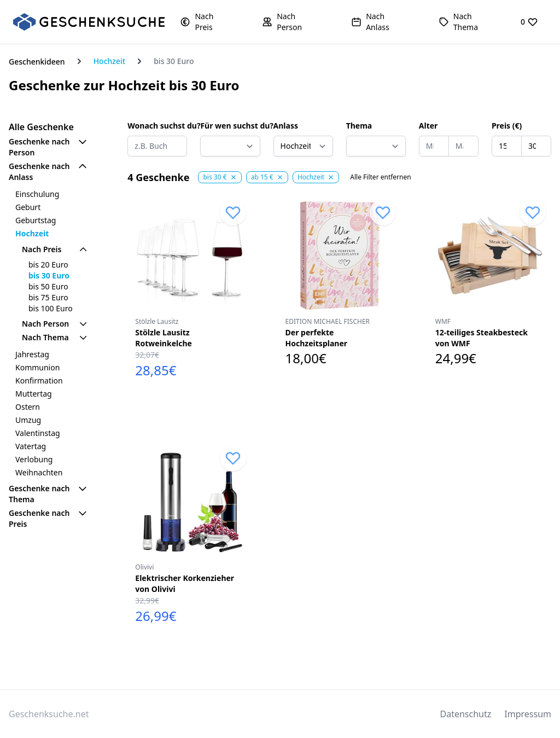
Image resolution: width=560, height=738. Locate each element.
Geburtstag (36, 220)
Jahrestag (32, 354)
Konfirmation (39, 380)
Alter (428, 126)
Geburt (28, 207)
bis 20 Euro (48, 265)
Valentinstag (38, 433)
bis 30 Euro (49, 275)
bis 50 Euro (48, 286)
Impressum (528, 714)
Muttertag (34, 394)
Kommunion (37, 367)
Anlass (286, 126)
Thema (359, 126)
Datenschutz (466, 714)
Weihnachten (39, 472)
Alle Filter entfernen (380, 177)
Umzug (28, 420)
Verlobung (34, 459)
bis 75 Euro (48, 297)
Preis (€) (507, 126)
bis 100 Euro (51, 308)
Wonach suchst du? (157, 126)
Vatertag (31, 446)
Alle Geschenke (41, 127)
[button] (206, 22)
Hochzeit (110, 61)
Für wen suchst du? (230, 126)
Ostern (28, 407)
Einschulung (37, 194)
